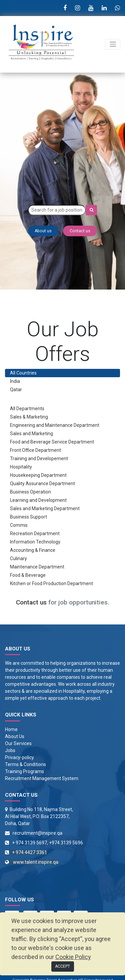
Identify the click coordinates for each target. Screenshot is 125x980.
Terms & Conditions (25, 764)
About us (43, 231)
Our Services (18, 743)
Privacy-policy (19, 757)
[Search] (91, 210)
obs (11, 750)
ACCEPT (62, 966)
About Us (15, 736)
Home (11, 729)
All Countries (23, 373)
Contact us (80, 231)
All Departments (27, 409)
